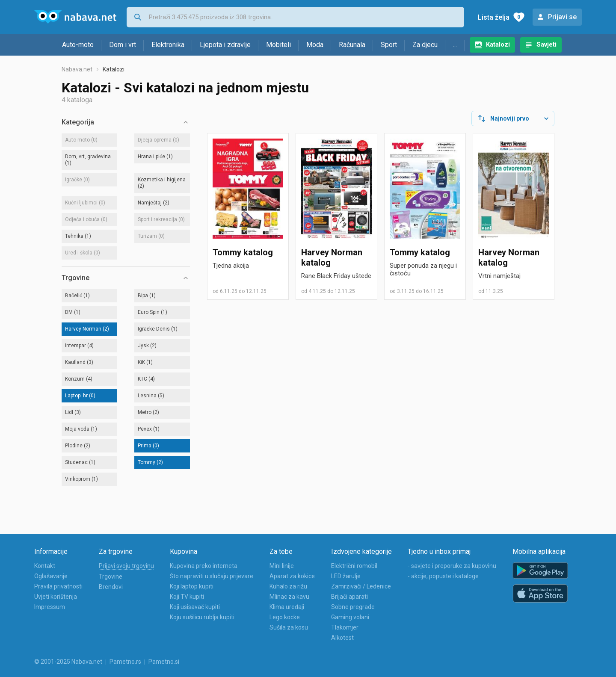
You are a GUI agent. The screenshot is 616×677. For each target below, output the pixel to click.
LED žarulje (346, 576)
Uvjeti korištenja (56, 597)
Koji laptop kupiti (192, 586)
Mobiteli (278, 45)
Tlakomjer (345, 627)
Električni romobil (354, 566)
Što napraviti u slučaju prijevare (212, 576)
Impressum (50, 607)
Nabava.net (77, 69)
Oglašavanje (51, 576)
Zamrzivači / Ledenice (361, 586)
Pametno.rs (125, 662)
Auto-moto (78, 45)
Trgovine (111, 576)
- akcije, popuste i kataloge (443, 576)
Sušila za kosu (289, 627)
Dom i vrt (123, 45)
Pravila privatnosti (58, 586)
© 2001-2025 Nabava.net (68, 662)
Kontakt (45, 566)
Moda (315, 45)
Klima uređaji (287, 607)
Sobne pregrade (353, 607)
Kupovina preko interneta (204, 566)
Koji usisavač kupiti (195, 607)
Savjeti (546, 44)
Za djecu (425, 45)
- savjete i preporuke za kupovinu (452, 566)
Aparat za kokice (292, 576)
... (455, 45)
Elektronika (168, 45)
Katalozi (498, 44)
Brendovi (111, 587)
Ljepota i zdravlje (225, 45)
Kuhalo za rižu (288, 586)
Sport (389, 45)
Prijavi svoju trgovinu (126, 566)
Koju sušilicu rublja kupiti (202, 617)
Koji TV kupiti (187, 597)
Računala (352, 45)
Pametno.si (164, 662)
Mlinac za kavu (289, 597)
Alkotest (342, 638)
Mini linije (282, 566)
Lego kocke (285, 617)
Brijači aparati (349, 597)
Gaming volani (350, 617)
